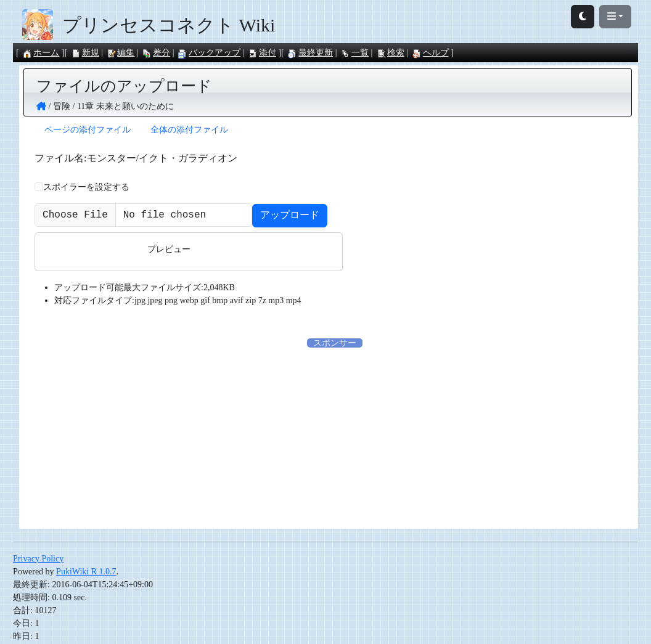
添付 (262, 53)
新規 (85, 53)
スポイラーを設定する (86, 187)
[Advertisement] (335, 437)
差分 (156, 53)
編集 (120, 53)
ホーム (41, 53)
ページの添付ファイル (88, 130)
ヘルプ (430, 53)
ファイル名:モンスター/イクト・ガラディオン (136, 158)
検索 (390, 53)
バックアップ (209, 53)
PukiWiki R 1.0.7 (86, 573)
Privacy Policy (38, 560)
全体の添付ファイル (189, 130)
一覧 (354, 53)
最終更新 (310, 53)
